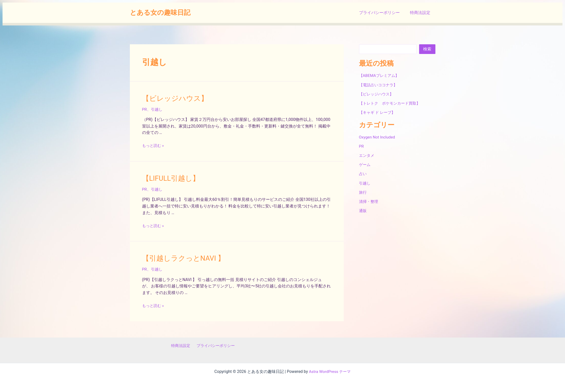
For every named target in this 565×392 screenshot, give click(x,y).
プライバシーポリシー (382, 13)
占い (363, 173)
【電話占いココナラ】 (379, 85)
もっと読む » (154, 145)
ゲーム (365, 164)
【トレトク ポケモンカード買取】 (392, 103)
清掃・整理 (369, 201)
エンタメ (367, 155)
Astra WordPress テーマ (330, 370)
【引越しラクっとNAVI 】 (181, 257)
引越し (157, 109)
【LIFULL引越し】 (169, 177)
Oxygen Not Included (378, 137)
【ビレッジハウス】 (173, 98)
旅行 (363, 192)
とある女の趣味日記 (160, 12)
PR (145, 109)
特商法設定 (421, 13)
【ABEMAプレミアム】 (380, 75)
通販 (363, 210)
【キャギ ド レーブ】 (378, 112)
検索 (427, 49)
